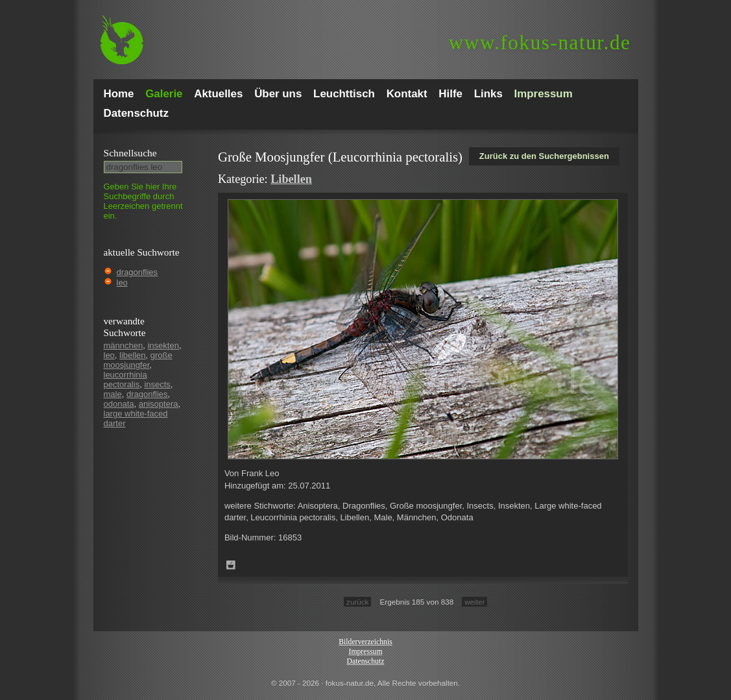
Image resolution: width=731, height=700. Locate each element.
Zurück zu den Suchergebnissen (544, 156)
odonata (119, 404)
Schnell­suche (130, 153)
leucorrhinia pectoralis (126, 380)
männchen (124, 345)
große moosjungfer (138, 360)
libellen (132, 355)
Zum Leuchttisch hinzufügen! (231, 565)
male (113, 394)
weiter (474, 602)
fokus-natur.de (540, 42)
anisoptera (159, 404)
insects (157, 384)
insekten (163, 345)
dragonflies (138, 272)
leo (122, 283)
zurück (357, 602)
